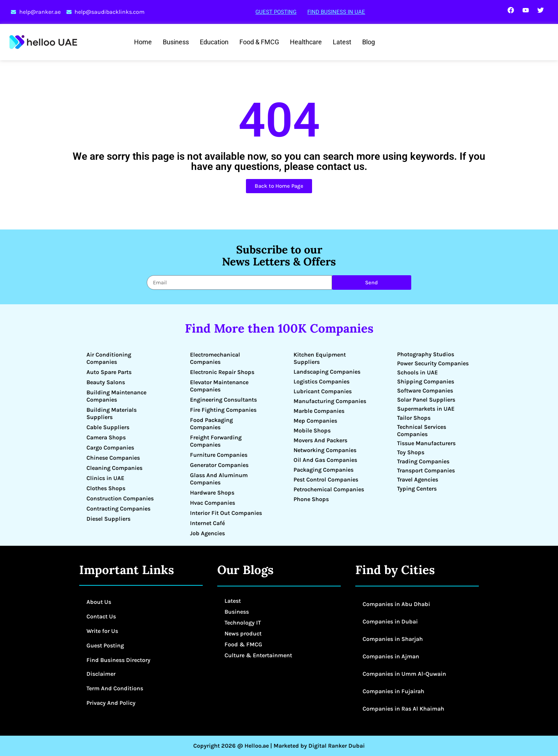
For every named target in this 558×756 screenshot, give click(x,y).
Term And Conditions (115, 688)
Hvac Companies (213, 503)
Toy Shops (411, 452)
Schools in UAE (417, 372)
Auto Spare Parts (109, 372)
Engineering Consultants (223, 400)
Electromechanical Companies (215, 358)
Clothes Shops (106, 488)
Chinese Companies (113, 458)
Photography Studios (426, 354)
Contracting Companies (118, 509)
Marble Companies (319, 411)
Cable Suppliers (108, 427)
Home (143, 42)
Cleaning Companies (114, 468)
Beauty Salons (106, 382)
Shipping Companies (426, 381)
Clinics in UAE (105, 478)
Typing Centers (417, 489)
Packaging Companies (324, 470)
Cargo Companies (110, 448)
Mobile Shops (312, 430)
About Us (99, 602)
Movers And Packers (320, 440)
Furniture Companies (219, 455)
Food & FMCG (259, 42)
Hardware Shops (212, 493)
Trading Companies (423, 461)
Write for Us (102, 631)
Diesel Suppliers (108, 519)
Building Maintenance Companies (116, 396)
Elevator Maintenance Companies (219, 386)
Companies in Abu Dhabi (396, 604)
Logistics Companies (322, 381)
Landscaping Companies (327, 372)
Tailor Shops (414, 418)
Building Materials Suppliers (112, 413)
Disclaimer (101, 674)
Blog (369, 42)
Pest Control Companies (326, 479)
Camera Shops (106, 437)
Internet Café (207, 523)
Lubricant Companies (323, 391)
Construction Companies (120, 498)
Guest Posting (276, 12)
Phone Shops (311, 499)
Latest (342, 42)
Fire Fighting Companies (223, 410)
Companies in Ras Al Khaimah (403, 709)
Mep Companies (315, 421)
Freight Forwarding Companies (216, 441)
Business (176, 42)
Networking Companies (325, 450)
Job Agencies (207, 533)
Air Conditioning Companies (109, 358)
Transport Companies (426, 470)
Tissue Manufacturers (426, 443)
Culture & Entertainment (258, 655)
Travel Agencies (418, 479)
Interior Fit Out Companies (226, 513)
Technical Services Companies (422, 430)
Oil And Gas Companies (325, 460)
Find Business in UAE (336, 12)
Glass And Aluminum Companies (219, 479)
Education (214, 42)
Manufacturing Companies (330, 401)
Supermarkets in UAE (426, 409)
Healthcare (306, 42)
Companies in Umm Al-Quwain (404, 674)
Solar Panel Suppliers (426, 400)
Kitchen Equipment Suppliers (320, 358)
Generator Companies (219, 465)
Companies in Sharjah (393, 639)
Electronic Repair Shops (222, 372)
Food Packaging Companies (211, 424)
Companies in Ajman (391, 656)
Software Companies (425, 391)
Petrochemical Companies (329, 489)
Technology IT (243, 623)
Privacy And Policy (111, 703)
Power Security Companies (433, 363)
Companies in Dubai (390, 621)
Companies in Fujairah (393, 691)
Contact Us (101, 616)
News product (243, 633)
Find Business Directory (118, 660)
